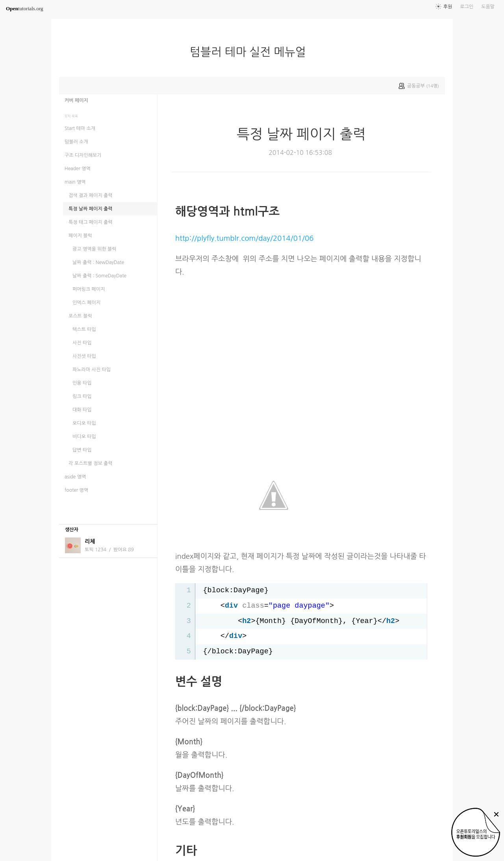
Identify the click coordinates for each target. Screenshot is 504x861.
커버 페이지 (76, 100)
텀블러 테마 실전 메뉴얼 (251, 52)
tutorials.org (25, 8)
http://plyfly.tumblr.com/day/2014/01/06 (244, 238)
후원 (448, 7)
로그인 (467, 7)
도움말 (488, 7)
